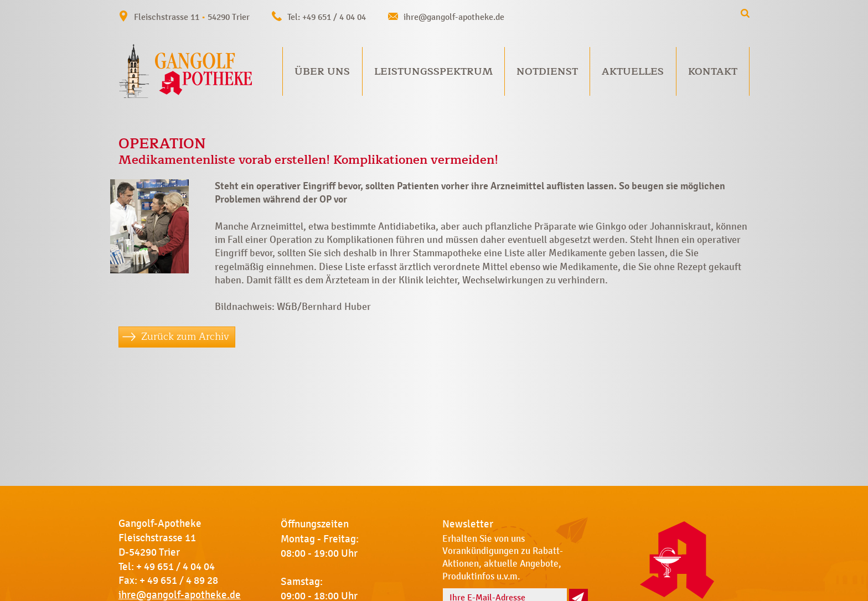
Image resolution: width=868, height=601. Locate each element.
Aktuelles (633, 71)
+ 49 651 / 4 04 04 (175, 567)
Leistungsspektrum (433, 71)
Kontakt (713, 71)
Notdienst (547, 71)
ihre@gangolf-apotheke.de (454, 17)
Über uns (322, 71)
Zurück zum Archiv (185, 336)
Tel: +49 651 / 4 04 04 (327, 17)
